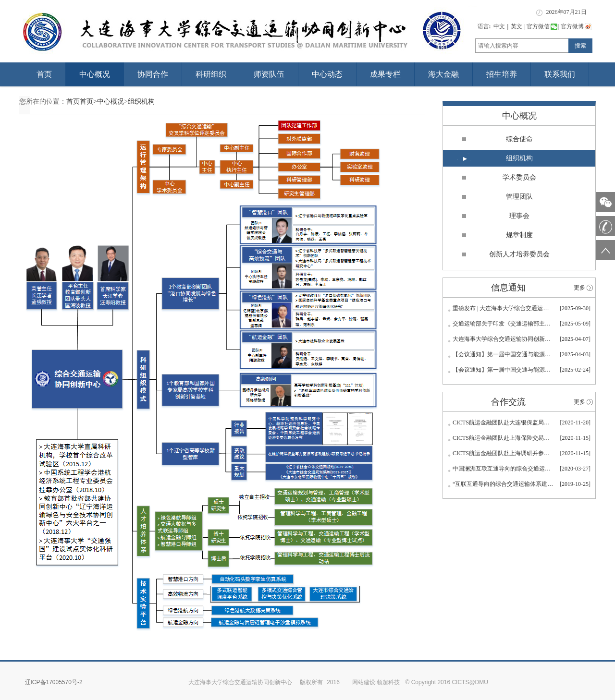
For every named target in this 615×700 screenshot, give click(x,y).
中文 (499, 26)
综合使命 (519, 139)
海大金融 (443, 74)
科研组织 (211, 74)
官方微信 (542, 26)
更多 (579, 288)
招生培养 (502, 74)
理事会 (519, 216)
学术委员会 (519, 177)
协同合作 (153, 74)
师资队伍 (269, 74)
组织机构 (141, 102)
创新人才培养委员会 (519, 254)
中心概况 (95, 74)
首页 (44, 74)
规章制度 (519, 235)
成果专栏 (385, 74)
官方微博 (576, 26)
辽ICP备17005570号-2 (54, 682)
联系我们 (560, 74)
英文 (517, 26)
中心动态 (327, 74)
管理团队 (519, 197)
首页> (88, 102)
